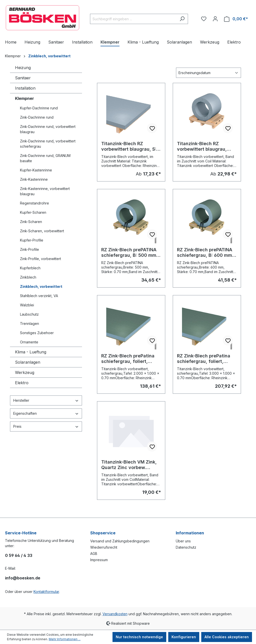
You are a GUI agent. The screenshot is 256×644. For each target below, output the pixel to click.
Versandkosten (115, 614)
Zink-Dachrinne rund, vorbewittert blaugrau (48, 129)
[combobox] (133, 19)
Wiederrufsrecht (104, 547)
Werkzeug (25, 372)
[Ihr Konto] (215, 19)
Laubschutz (29, 314)
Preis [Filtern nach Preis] (46, 426)
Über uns (183, 541)
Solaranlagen (28, 362)
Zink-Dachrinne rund (37, 117)
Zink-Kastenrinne (34, 179)
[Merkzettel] (204, 19)
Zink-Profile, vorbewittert (40, 259)
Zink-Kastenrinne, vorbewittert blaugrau (45, 191)
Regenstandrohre (34, 203)
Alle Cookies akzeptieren (227, 637)
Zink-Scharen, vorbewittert (42, 231)
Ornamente (29, 342)
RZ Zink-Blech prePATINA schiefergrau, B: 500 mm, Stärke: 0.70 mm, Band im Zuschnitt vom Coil (129, 253)
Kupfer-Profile (32, 240)
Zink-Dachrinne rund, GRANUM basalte (45, 158)
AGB (94, 554)
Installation (25, 88)
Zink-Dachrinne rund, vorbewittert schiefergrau (48, 144)
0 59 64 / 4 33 (19, 555)
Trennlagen (29, 324)
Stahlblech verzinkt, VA (39, 296)
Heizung (23, 68)
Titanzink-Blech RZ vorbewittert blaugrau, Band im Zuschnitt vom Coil (202, 146)
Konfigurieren (184, 637)
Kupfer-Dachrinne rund (39, 108)
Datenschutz (186, 547)
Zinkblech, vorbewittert (41, 286)
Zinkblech (28, 277)
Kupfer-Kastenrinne (36, 170)
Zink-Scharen (31, 222)
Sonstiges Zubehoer (37, 333)
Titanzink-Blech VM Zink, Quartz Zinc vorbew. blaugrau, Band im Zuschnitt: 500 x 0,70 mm (130, 465)
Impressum (99, 560)
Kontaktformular (46, 592)
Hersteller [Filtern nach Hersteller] (46, 400)
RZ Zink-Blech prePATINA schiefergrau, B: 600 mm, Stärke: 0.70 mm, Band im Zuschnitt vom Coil (205, 253)
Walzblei (27, 305)
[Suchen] (182, 19)
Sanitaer (23, 78)
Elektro (22, 383)
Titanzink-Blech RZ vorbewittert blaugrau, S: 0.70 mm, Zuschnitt (129, 146)
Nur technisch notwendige (139, 637)
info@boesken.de (23, 578)
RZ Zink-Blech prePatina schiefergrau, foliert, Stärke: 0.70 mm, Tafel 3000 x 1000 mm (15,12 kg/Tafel (204, 359)
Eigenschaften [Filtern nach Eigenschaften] (46, 413)
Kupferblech (30, 268)
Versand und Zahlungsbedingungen (120, 541)
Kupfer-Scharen (33, 212)
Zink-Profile (29, 249)
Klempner (24, 98)
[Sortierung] (208, 73)
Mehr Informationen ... (65, 639)
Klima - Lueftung (31, 352)
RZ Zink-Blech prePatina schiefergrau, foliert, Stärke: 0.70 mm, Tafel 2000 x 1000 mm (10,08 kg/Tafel (128, 359)
